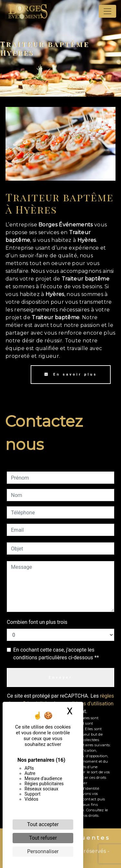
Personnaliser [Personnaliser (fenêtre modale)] (43, 851)
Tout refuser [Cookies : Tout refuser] (43, 838)
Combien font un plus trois (37, 622)
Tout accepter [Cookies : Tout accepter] (43, 824)
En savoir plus (71, 374)
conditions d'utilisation (88, 704)
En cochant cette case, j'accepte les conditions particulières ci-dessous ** (56, 654)
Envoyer (60, 677)
